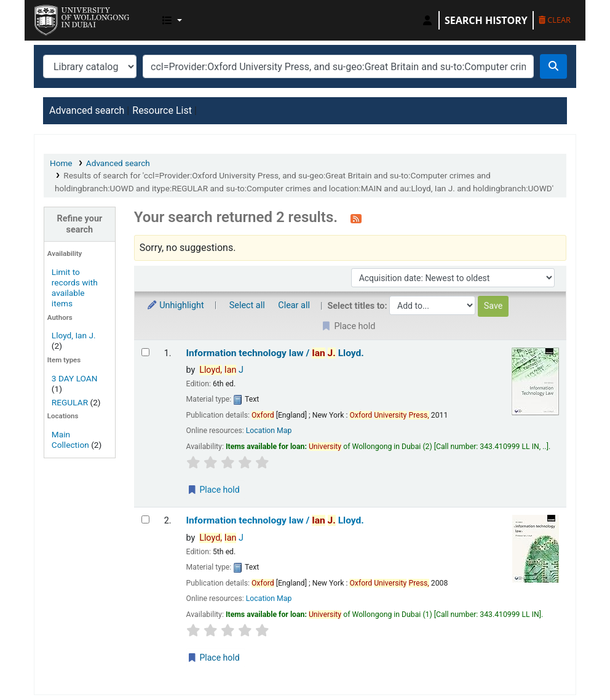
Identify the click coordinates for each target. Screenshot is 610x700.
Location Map (269, 431)
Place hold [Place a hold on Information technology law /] (213, 490)
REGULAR (70, 402)
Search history (486, 20)
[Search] (553, 66)
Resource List (162, 110)
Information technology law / (275, 353)
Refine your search (79, 224)
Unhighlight (175, 305)
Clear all (294, 305)
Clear (555, 20)
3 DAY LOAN (75, 378)
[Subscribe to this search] (356, 218)
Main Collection (70, 439)
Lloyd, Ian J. (74, 335)
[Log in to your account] (427, 20)
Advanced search (87, 110)
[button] (172, 20)
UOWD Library (65, 17)
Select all (247, 305)
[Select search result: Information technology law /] (145, 352)
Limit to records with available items (75, 288)
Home (61, 163)
